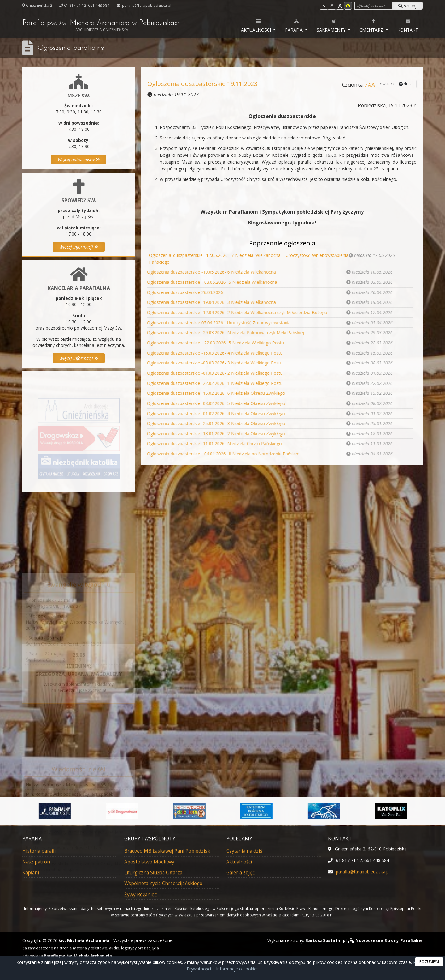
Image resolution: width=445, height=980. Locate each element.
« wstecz (387, 84)
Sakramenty (332, 26)
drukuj (407, 84)
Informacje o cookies (237, 969)
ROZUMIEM (429, 962)
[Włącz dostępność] (348, 6)
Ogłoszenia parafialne (71, 48)
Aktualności (257, 26)
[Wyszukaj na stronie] (373, 6)
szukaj (407, 6)
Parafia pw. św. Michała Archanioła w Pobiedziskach (104, 26)
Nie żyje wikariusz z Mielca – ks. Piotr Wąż (68, 810)
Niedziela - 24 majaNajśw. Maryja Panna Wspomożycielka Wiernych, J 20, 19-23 (76, 642)
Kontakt (408, 26)
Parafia (294, 26)
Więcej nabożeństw (79, 159)
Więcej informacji (79, 247)
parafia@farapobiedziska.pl (146, 5)
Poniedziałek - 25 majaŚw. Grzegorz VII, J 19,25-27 (53, 623)
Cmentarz (372, 26)
